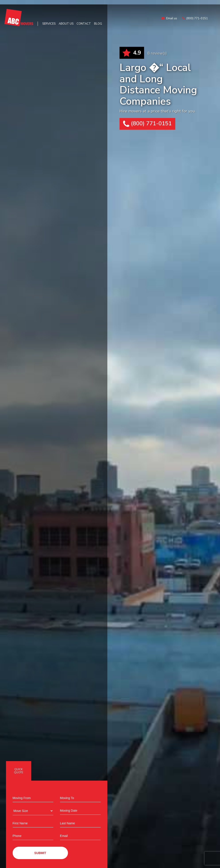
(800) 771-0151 (147, 124)
